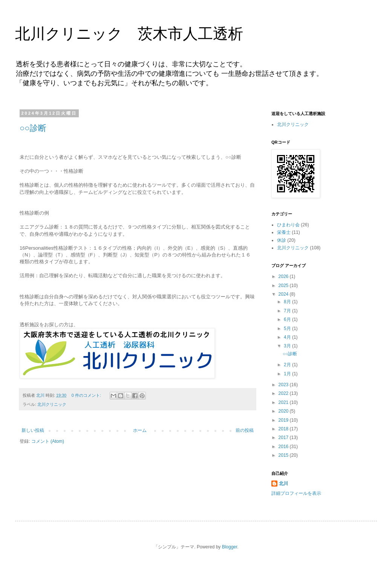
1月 (288, 374)
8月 (288, 302)
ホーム (140, 430)
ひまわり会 (288, 225)
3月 (288, 346)
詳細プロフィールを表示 (296, 493)
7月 (288, 311)
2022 (284, 393)
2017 (284, 438)
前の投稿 (245, 430)
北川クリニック (52, 404)
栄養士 (284, 232)
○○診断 (33, 128)
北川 (283, 484)
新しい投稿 (33, 430)
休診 (282, 240)
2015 (284, 455)
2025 (284, 286)
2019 (284, 420)
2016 (284, 447)
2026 (284, 276)
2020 (284, 411)
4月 (288, 337)
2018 (284, 429)
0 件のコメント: (87, 395)
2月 (288, 365)
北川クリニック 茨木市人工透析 (129, 34)
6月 (288, 319)
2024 (284, 294)
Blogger (230, 547)
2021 (284, 402)
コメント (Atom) (48, 441)
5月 (288, 329)
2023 (284, 385)
